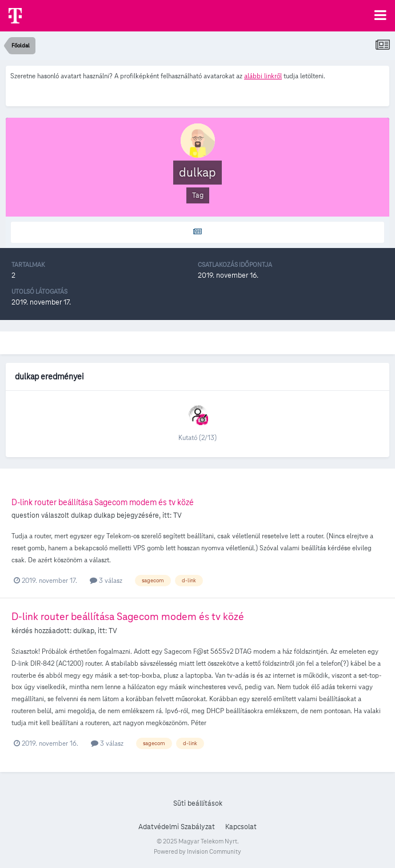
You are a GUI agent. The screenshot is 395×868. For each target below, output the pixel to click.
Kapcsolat (241, 827)
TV (177, 515)
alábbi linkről (263, 76)
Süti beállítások (198, 803)
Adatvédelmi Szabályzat (177, 827)
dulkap (81, 515)
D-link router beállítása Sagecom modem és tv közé (103, 502)
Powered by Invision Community (197, 851)
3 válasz (106, 580)
